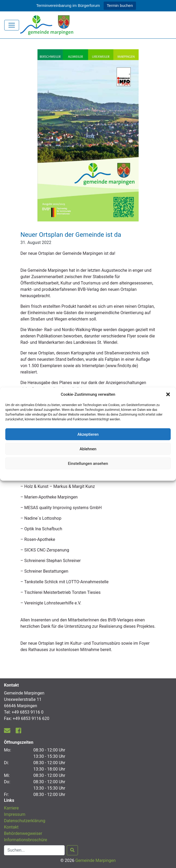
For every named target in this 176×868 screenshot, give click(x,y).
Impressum (15, 814)
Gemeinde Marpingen (95, 860)
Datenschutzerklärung (88, 474)
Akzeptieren (88, 434)
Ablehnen (88, 449)
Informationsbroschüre (26, 840)
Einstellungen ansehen (88, 463)
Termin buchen (120, 5)
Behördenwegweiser (23, 833)
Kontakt (11, 827)
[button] (168, 394)
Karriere (11, 808)
